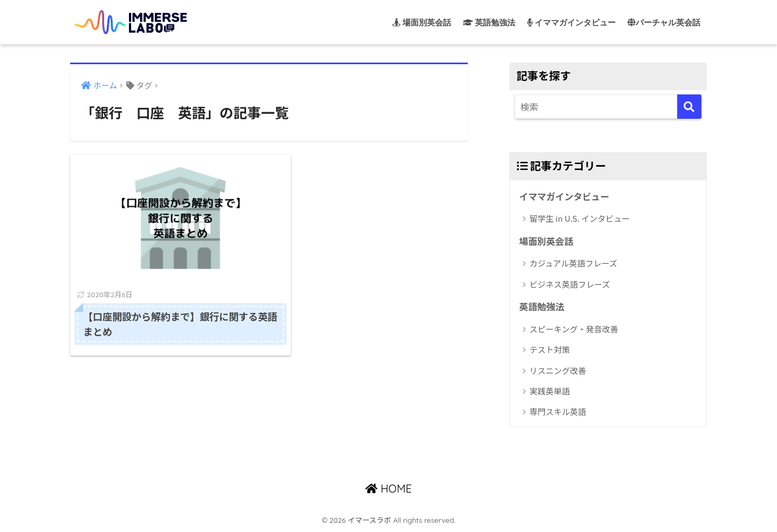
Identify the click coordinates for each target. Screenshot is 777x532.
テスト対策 (550, 349)
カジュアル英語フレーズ (573, 263)
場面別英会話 (546, 241)
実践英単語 (550, 391)
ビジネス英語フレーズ (570, 284)
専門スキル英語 (558, 412)
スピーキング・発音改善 (574, 329)
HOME (388, 489)
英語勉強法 (542, 306)
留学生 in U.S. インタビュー (580, 218)
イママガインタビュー (564, 196)
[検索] (689, 107)
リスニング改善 (558, 370)
